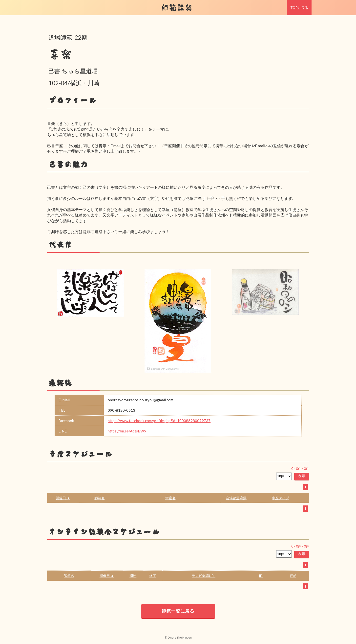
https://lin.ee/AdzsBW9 (127, 431)
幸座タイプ (280, 498)
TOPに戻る (299, 8)
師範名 (100, 498)
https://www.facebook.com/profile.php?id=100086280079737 (159, 421)
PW (293, 576)
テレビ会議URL (204, 576)
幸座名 (170, 498)
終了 (153, 576)
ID (261, 576)
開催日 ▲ (63, 498)
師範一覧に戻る (178, 611)
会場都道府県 (236, 498)
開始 (133, 576)
